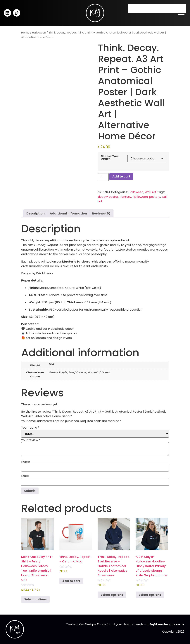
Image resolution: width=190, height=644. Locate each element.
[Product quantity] (103, 177)
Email (25, 476)
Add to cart (121, 176)
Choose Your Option (110, 158)
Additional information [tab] (68, 213)
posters (155, 197)
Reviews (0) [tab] (101, 213)
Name (26, 462)
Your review (31, 440)
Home (25, 33)
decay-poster (108, 197)
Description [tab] (36, 213)
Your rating (30, 428)
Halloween (39, 33)
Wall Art (151, 192)
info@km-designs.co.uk (166, 624)
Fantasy (126, 197)
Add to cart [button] (71, 581)
